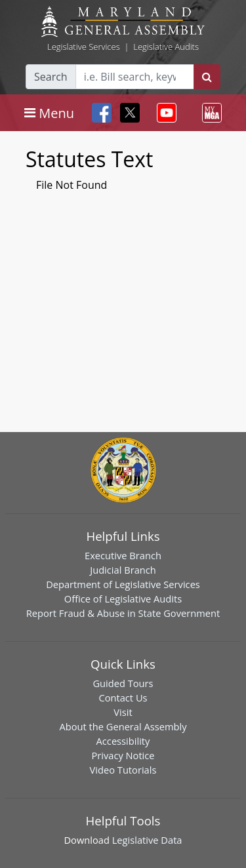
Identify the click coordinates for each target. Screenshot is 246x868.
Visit (123, 712)
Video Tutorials (123, 770)
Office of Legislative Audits (123, 599)
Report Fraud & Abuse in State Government (123, 613)
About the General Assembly (123, 726)
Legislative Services (84, 47)
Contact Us (123, 698)
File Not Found (72, 185)
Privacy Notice (123, 755)
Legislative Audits (166, 47)
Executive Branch (123, 555)
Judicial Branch (123, 570)
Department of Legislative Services (123, 584)
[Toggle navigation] (49, 113)
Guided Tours (123, 683)
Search (51, 77)
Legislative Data (147, 840)
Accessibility (123, 741)
